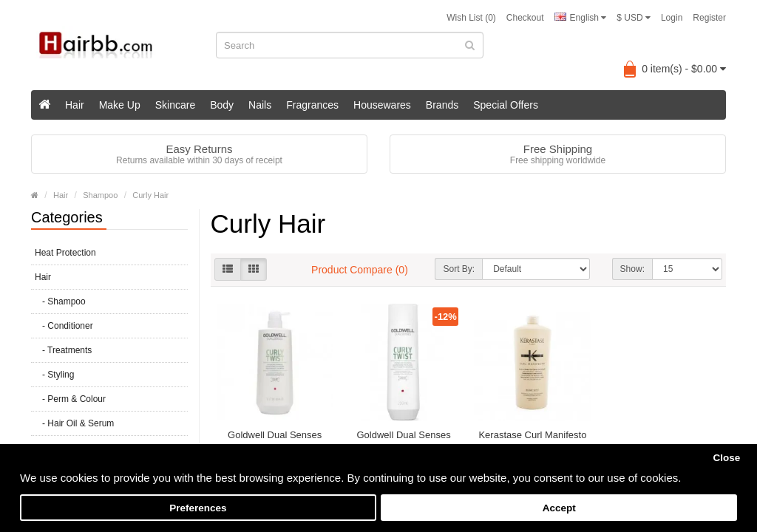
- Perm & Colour (70, 399)
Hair (75, 105)
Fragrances (312, 105)
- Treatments (63, 350)
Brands (442, 105)
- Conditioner (64, 326)
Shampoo (100, 195)
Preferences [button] (198, 508)
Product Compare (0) (360, 270)
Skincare (175, 105)
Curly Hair (150, 195)
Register (709, 18)
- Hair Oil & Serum (74, 423)
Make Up (120, 105)
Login (672, 18)
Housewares (382, 105)
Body (222, 105)
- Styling (54, 375)
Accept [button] (559, 508)
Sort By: (459, 269)
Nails (260, 105)
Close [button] (726, 458)
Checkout (525, 18)
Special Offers (506, 105)
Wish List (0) (471, 18)
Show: (632, 269)
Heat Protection (65, 253)
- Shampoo (60, 301)
